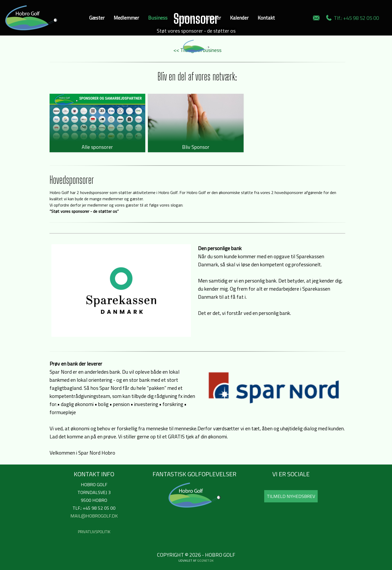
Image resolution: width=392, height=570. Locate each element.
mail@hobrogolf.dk (94, 516)
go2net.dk (205, 560)
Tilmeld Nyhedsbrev (291, 496)
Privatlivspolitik (94, 532)
